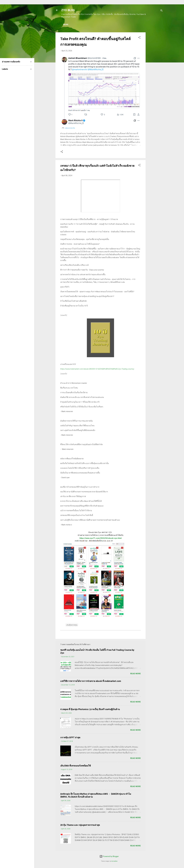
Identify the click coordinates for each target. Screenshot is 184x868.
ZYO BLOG (68, 10)
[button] (139, 38)
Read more (135, 674)
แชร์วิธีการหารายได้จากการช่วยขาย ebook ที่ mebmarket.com (91, 682)
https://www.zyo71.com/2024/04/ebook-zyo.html (101, 539)
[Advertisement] (155, 69)
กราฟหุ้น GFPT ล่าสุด (70, 738)
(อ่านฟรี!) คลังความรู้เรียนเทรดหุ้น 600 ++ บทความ (122, 25)
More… (149, 25)
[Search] (162, 11)
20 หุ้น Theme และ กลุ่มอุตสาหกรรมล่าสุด (80, 825)
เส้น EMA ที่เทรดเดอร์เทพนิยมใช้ (76, 766)
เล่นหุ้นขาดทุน (72, 625)
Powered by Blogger (109, 857)
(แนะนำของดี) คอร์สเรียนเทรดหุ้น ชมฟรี (81, 25)
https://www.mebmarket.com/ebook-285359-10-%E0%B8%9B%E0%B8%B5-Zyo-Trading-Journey (97, 369)
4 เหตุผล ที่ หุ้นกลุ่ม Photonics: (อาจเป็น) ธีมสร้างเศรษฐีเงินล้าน (90, 710)
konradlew (114, 862)
